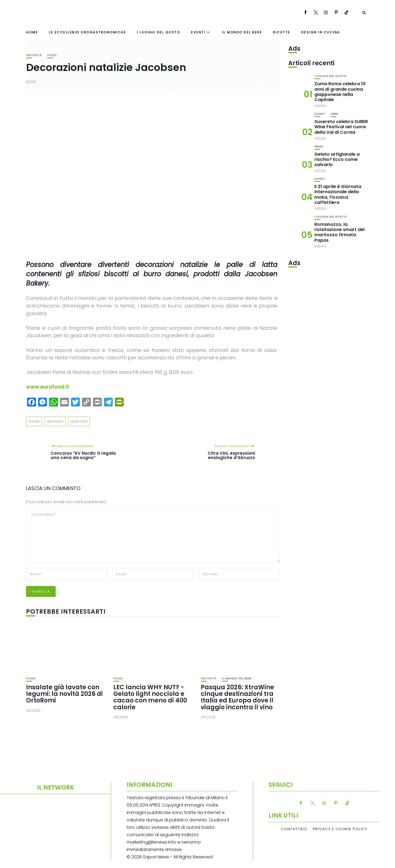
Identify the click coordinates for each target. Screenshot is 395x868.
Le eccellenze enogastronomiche (87, 32)
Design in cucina (321, 32)
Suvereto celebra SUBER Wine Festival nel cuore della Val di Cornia (341, 127)
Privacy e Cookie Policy (340, 829)
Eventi (198, 32)
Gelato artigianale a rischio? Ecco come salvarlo (337, 159)
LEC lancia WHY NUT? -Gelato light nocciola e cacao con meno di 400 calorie (150, 697)
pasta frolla (79, 421)
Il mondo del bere (242, 32)
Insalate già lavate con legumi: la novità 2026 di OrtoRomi (64, 694)
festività (34, 55)
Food (52, 55)
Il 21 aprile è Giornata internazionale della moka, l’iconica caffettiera (338, 194)
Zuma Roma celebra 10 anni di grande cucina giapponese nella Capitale (340, 92)
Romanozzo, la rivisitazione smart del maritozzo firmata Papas (339, 232)
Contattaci (294, 829)
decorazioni (55, 421)
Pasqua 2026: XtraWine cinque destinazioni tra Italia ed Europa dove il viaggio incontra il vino (237, 697)
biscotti (34, 421)
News (319, 146)
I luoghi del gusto (158, 32)
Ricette (282, 32)
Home (32, 32)
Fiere (334, 114)
